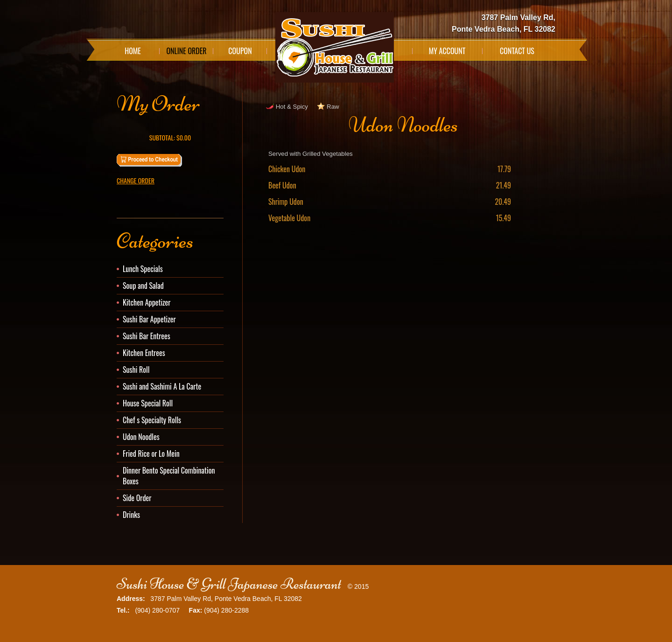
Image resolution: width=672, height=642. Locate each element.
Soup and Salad (143, 286)
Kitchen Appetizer (147, 302)
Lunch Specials (143, 269)
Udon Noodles (141, 437)
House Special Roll (148, 403)
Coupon (240, 51)
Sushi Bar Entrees (147, 336)
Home (133, 51)
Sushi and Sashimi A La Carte (162, 386)
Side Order (137, 498)
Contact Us (517, 51)
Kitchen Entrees (144, 353)
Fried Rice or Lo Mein (151, 454)
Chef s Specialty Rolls (152, 420)
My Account (447, 51)
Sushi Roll (136, 370)
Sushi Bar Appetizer (149, 319)
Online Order (186, 51)
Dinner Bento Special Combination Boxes (169, 476)
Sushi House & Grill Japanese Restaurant (229, 584)
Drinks (131, 515)
